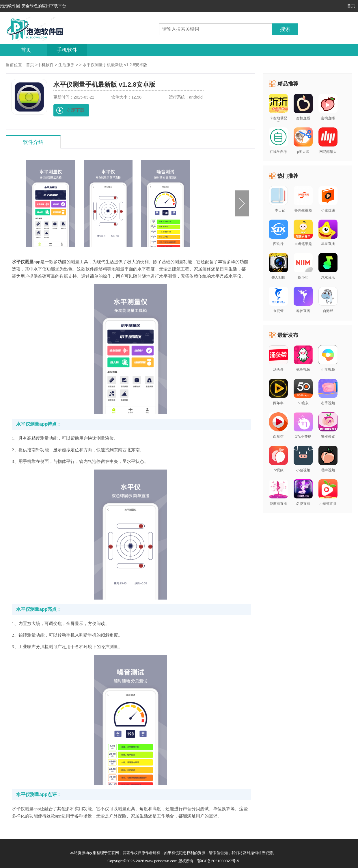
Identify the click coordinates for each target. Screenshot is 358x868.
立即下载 (75, 110)
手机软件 (67, 50)
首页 (351, 6)
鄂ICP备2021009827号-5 (218, 861)
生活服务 (66, 65)
